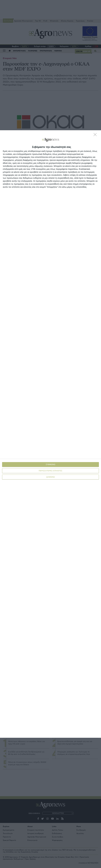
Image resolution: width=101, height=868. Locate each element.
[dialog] (50, 434)
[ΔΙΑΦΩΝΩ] (96, 135)
